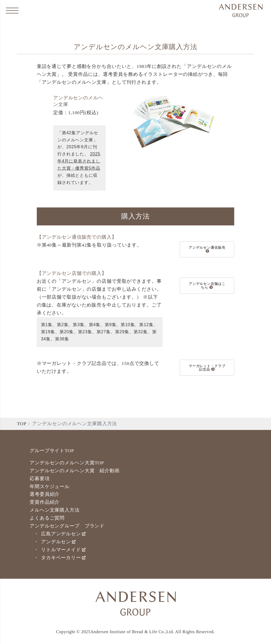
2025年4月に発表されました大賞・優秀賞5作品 (79, 161)
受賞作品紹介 (45, 502)
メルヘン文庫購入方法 (55, 510)
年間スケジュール (50, 487)
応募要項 (40, 479)
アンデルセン (58, 542)
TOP (22, 424)
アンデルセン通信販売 (207, 249)
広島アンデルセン (63, 534)
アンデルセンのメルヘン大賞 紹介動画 (75, 471)
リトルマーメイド (63, 550)
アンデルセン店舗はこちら (207, 285)
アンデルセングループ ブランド (67, 526)
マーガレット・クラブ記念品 (207, 368)
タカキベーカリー (63, 558)
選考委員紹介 (45, 494)
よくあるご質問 (47, 518)
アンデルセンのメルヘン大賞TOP (67, 463)
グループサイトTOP (52, 451)
